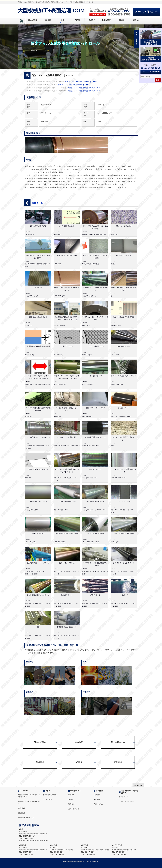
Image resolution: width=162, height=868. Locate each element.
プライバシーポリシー (127, 801)
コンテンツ (24, 791)
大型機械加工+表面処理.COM (51, 11)
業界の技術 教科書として (26, 818)
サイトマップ (124, 797)
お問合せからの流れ (50, 795)
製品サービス (76, 791)
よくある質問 (48, 799)
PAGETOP (138, 785)
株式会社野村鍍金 (78, 862)
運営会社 (99, 791)
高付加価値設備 (118, 742)
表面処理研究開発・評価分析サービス (29, 802)
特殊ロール (37, 203)
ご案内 (48, 791)
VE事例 (79, 762)
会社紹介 (97, 795)
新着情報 (118, 762)
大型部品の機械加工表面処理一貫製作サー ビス (29, 796)
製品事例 (40, 762)
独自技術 (79, 742)
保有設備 (97, 799)
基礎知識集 (22, 808)
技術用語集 (22, 813)
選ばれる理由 (40, 742)
